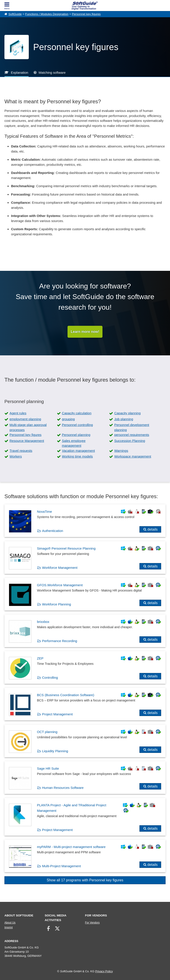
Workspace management (133, 456)
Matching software (52, 73)
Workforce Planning (57, 604)
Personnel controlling (77, 425)
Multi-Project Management (61, 866)
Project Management (57, 714)
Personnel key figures (86, 14)
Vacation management (78, 451)
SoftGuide (15, 14)
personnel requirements (132, 435)
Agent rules (18, 413)
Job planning (124, 419)
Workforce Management (60, 568)
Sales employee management (74, 443)
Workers (16, 456)
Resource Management (27, 441)
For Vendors (92, 923)
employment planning (25, 419)
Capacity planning (127, 413)
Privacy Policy (104, 971)
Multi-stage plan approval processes (28, 427)
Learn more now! (85, 332)
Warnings (121, 451)
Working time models (77, 456)
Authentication (53, 531)
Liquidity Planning (55, 751)
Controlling (50, 678)
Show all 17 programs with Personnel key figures (85, 880)
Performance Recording (60, 641)
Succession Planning (130, 441)
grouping (68, 419)
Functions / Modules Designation (47, 14)
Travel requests (21, 451)
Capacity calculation (77, 413)
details (153, 529)
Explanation (19, 73)
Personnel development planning (132, 427)
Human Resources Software (63, 788)
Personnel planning (76, 435)
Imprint (9, 927)
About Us (10, 923)
